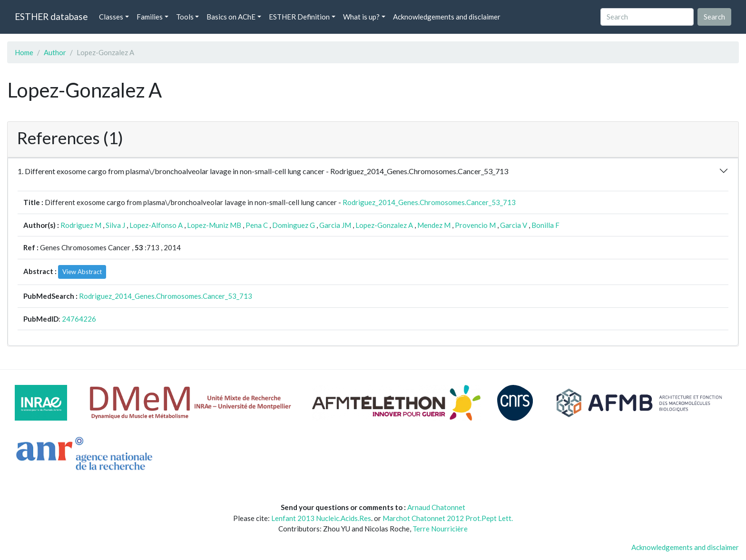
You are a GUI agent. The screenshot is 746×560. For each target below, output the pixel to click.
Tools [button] (185, 17)
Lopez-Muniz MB (214, 225)
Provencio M (475, 225)
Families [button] (150, 17)
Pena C (257, 225)
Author (55, 52)
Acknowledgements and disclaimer (447, 17)
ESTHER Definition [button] (299, 17)
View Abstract (82, 272)
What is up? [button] (361, 17)
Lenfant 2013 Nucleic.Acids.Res (321, 518)
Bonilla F (545, 225)
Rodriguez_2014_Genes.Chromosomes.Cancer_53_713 (429, 202)
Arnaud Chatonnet (436, 507)
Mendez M (434, 225)
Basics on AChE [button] (231, 17)
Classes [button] (111, 17)
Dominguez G (294, 225)
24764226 (79, 319)
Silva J (115, 225)
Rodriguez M (81, 225)
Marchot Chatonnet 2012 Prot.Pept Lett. (448, 518)
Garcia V (514, 225)
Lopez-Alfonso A (156, 225)
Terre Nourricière (440, 529)
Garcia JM (335, 225)
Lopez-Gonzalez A (384, 225)
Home (24, 52)
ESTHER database (51, 16)
